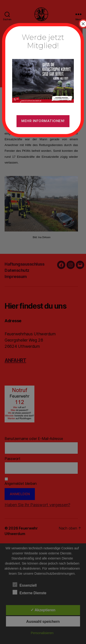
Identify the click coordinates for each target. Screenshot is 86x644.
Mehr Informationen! (43, 121)
